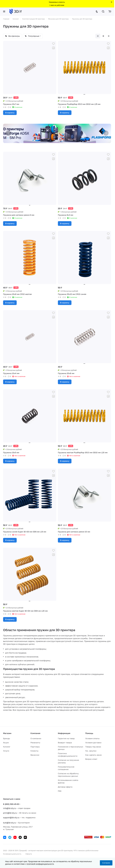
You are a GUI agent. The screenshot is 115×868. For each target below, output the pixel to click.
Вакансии (35, 755)
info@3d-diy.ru (9, 808)
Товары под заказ (93, 747)
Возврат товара (65, 743)
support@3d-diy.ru (11, 817)
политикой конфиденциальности (40, 864)
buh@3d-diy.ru (9, 823)
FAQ (60, 791)
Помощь (89, 733)
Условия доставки (93, 743)
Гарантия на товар (66, 738)
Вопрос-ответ (91, 759)
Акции (6, 743)
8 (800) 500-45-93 (11, 804)
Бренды (7, 738)
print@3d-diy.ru (10, 813)
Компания (35, 733)
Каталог (7, 747)
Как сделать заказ (93, 755)
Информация (64, 733)
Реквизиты (35, 743)
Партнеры (35, 747)
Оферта (29, 854)
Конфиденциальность (12, 854)
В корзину (10, 113)
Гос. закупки (91, 751)
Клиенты (34, 751)
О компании (36, 738)
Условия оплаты (92, 738)
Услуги (6, 751)
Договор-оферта (65, 787)
